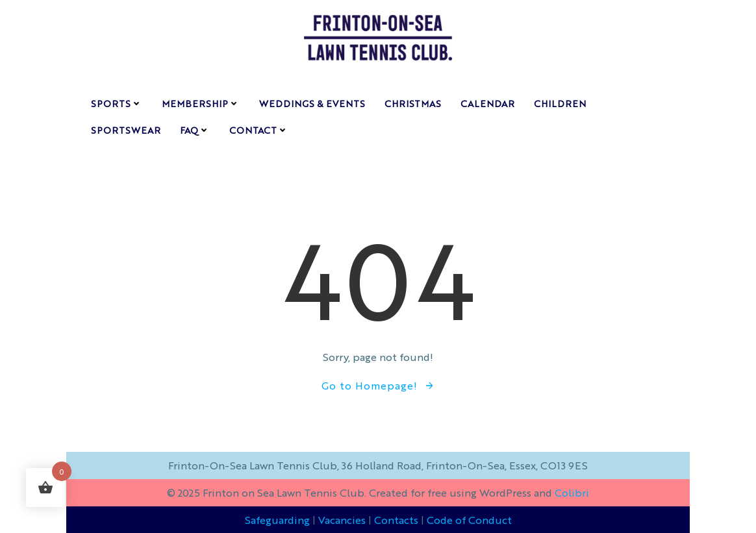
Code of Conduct (469, 520)
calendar (487, 103)
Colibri (572, 492)
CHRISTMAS (413, 103)
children (560, 103)
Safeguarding (277, 520)
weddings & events (312, 103)
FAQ (195, 130)
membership (201, 103)
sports (117, 103)
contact (259, 130)
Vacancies (342, 520)
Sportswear (126, 130)
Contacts (396, 520)
